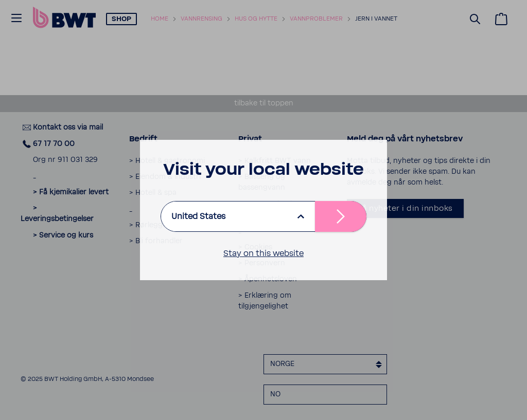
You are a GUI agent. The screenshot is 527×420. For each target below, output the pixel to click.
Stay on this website (263, 253)
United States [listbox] (198, 216)
